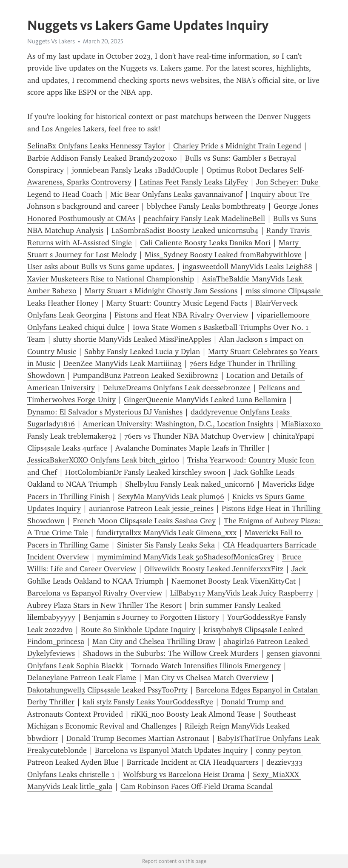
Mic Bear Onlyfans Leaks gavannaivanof (176, 194)
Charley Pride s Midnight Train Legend (237, 146)
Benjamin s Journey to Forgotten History (151, 617)
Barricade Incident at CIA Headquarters (193, 762)
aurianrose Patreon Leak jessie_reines (151, 508)
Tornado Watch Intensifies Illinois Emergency (206, 666)
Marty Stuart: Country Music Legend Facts (177, 303)
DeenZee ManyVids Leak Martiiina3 (123, 363)
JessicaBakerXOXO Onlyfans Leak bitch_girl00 (103, 460)
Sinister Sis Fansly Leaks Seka (166, 545)
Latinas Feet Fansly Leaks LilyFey (194, 182)
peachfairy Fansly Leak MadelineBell (204, 218)
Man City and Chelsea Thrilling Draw (154, 641)
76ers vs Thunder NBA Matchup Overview (194, 436)
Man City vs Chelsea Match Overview (206, 678)
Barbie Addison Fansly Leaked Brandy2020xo (102, 158)
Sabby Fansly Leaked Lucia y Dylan (142, 352)
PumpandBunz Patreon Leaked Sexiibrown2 (145, 375)
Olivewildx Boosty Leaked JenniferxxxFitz (214, 569)
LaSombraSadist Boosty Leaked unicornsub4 (185, 230)
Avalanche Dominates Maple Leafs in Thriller (190, 448)
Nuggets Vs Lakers (51, 41)
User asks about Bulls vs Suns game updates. (101, 267)
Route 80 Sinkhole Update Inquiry (138, 630)
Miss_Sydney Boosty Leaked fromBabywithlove (223, 255)
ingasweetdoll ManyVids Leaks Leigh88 (247, 267)
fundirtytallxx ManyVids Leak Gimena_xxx (166, 533)
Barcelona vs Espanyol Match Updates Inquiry (171, 750)
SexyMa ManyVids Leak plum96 (171, 496)
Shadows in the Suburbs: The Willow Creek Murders (171, 653)
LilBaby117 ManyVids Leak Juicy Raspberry (242, 593)
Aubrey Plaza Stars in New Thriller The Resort (104, 605)
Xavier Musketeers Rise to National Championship (111, 279)
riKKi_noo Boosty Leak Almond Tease (193, 714)
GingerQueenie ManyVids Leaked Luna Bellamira (205, 400)
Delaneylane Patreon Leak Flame (82, 678)
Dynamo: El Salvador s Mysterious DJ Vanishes (105, 412)
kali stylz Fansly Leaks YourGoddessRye (148, 702)
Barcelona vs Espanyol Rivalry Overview (95, 593)
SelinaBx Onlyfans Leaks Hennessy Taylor (96, 146)
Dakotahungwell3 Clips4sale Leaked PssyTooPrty (107, 690)
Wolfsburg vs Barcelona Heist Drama (184, 774)
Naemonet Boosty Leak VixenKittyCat (234, 581)
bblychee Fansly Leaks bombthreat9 (206, 206)
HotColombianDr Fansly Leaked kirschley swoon (145, 472)
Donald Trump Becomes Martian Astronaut (138, 738)
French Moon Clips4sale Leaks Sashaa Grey (144, 521)
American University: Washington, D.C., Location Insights (178, 424)
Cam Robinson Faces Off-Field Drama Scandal (197, 786)
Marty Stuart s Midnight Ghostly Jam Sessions (161, 291)
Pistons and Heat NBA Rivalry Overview (181, 315)
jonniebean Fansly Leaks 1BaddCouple (135, 170)
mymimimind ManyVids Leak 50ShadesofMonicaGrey (185, 557)
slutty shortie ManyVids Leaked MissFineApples (132, 339)
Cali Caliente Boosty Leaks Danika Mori (205, 243)
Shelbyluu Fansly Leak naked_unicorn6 (190, 484)
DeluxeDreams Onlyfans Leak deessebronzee (177, 388)
